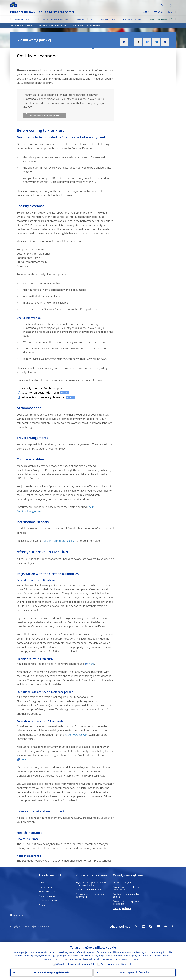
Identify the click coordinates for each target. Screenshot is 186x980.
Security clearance (39, 115)
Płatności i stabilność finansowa (55, 19)
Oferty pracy (45, 887)
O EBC (146, 12)
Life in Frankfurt (53, 541)
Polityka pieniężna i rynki (24, 19)
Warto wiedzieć (47, 892)
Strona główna (17, 25)
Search (162, 5)
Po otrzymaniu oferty (67, 25)
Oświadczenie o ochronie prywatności (127, 888)
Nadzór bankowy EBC (161, 19)
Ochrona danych (122, 882)
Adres (42, 905)
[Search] (147, 5)
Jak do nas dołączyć (45, 25)
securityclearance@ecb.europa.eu (43, 388)
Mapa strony (18, 915)
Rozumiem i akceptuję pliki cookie (51, 972)
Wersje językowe (122, 908)
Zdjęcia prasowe (47, 896)
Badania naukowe (109, 19)
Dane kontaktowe (48, 901)
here (91, 664)
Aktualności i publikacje (133, 19)
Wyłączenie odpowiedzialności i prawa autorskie (92, 884)
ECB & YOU (158, 12)
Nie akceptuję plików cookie (135, 972)
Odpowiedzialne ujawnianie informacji (91, 895)
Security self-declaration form (40, 393)
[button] (167, 6)
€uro (93, 19)
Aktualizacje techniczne (88, 890)
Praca (171, 12)
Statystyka (80, 19)
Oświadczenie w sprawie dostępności (126, 902)
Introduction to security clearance (43, 397)
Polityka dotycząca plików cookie (127, 895)
